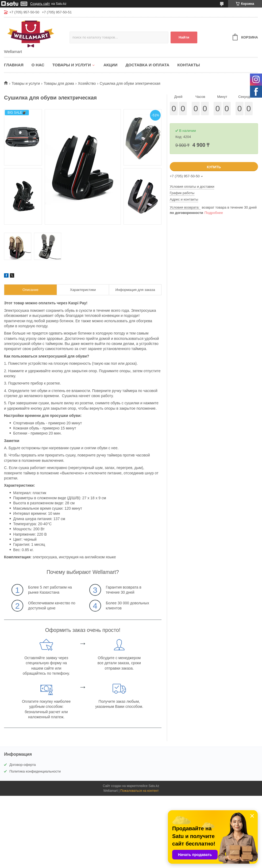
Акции (111, 65)
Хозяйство (87, 83)
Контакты (188, 65)
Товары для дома (59, 83)
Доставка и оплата (147, 65)
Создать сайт (40, 4)
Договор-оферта (23, 765)
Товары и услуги (72, 65)
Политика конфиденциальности (35, 771)
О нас (38, 65)
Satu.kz (154, 786)
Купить (214, 167)
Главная (14, 65)
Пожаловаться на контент (139, 791)
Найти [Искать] (184, 37)
